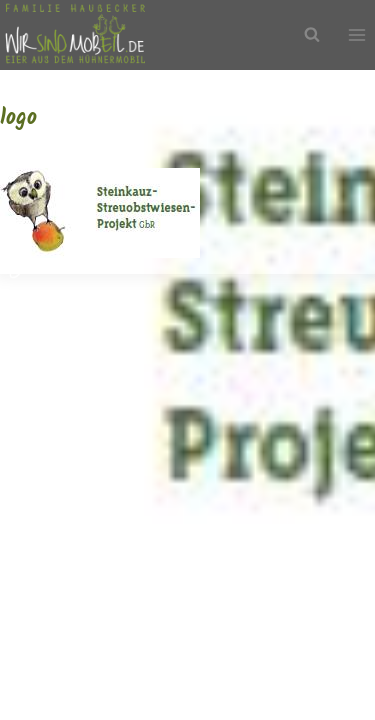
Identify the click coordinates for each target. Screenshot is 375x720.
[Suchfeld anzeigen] (312, 35)
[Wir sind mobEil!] (75, 35)
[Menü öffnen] (356, 35)
